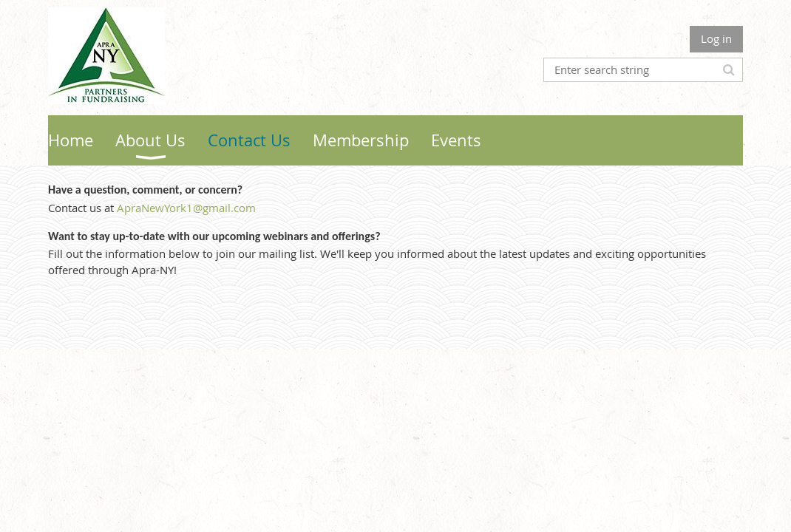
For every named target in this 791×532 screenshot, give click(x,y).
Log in (716, 38)
